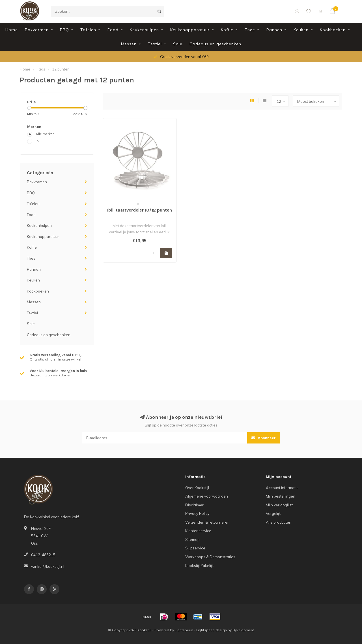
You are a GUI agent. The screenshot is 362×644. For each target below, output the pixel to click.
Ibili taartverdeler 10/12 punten (140, 210)
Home (12, 30)
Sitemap (192, 539)
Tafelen (88, 30)
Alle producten (279, 522)
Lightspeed (184, 630)
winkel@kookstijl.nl (48, 566)
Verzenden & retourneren (207, 522)
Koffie (227, 30)
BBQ (64, 30)
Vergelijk (273, 513)
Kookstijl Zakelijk (200, 566)
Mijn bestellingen (281, 496)
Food (113, 30)
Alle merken (45, 134)
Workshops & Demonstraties (210, 557)
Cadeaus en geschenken (215, 44)
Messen (129, 44)
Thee (250, 30)
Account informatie (282, 488)
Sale (178, 44)
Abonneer (264, 438)
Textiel (155, 44)
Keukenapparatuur (190, 30)
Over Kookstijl (197, 488)
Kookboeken (333, 30)
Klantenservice (198, 531)
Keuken (301, 30)
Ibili (38, 141)
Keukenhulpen (144, 30)
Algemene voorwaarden (207, 496)
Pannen (274, 30)
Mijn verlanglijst (279, 505)
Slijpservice (195, 548)
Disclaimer (194, 505)
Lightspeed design (212, 630)
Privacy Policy (197, 513)
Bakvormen (37, 30)
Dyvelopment (243, 630)
